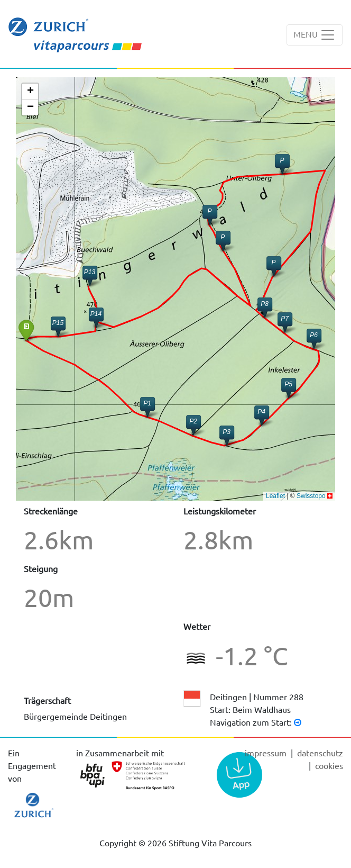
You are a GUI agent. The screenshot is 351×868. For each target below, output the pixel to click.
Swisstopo (311, 496)
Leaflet (275, 496)
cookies (329, 765)
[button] (314, 338)
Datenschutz (320, 753)
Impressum (267, 753)
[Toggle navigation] (315, 35)
